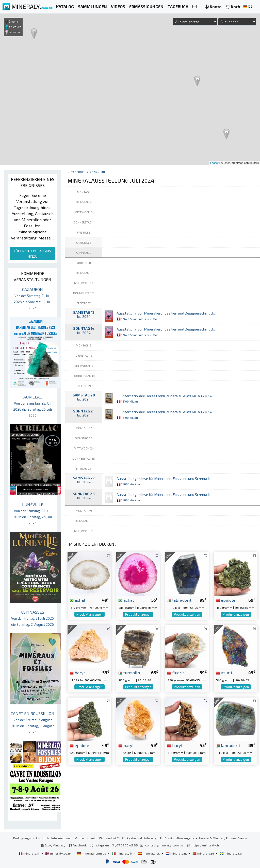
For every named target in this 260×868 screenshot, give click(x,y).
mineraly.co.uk (59, 853)
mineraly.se (231, 853)
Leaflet (214, 163)
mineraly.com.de (92, 853)
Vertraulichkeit (85, 838)
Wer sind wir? (109, 838)
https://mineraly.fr (206, 845)
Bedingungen (23, 838)
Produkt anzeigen (90, 614)
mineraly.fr (29, 853)
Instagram (99, 845)
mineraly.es (149, 853)
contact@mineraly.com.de (164, 845)
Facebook (78, 845)
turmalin (129, 672)
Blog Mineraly (53, 845)
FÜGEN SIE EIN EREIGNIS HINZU (32, 254)
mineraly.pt (204, 853)
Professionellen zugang (178, 838)
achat (77, 600)
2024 (93, 172)
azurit (224, 672)
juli (104, 172)
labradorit (179, 600)
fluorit (176, 672)
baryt (77, 672)
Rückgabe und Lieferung (139, 838)
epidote (226, 600)
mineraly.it (122, 853)
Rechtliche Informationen (54, 838)
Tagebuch (78, 172)
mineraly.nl (177, 853)
